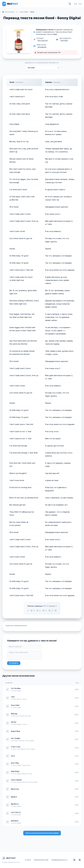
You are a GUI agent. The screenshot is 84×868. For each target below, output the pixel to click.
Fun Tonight (16, 738)
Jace (14, 749)
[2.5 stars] (40, 610)
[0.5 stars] (28, 610)
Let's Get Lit (16, 812)
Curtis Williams (21, 749)
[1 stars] (31, 610)
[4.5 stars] (53, 610)
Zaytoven (22, 741)
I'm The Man (16, 688)
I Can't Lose (16, 747)
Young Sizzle (26, 765)
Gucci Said (15, 705)
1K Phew (15, 741)
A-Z (80, 4)
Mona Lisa (15, 789)
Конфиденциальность (59, 860)
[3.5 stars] (47, 610)
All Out (14, 722)
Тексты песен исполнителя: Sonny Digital (42, 833)
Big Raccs (15, 804)
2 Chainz (24, 724)
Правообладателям (41, 860)
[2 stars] (37, 610)
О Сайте (28, 860)
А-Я (76, 4)
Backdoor (15, 821)
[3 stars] (44, 610)
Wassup (14, 714)
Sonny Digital (24, 12)
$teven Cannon (22, 699)
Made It (14, 797)
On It (13, 756)
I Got (13, 697)
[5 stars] (56, 610)
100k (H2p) (15, 771)
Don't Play (15, 763)
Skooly (22, 716)
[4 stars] (50, 610)
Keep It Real (16, 731)
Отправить (14, 663)
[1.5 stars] (34, 610)
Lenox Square (16, 780)
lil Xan (14, 699)
